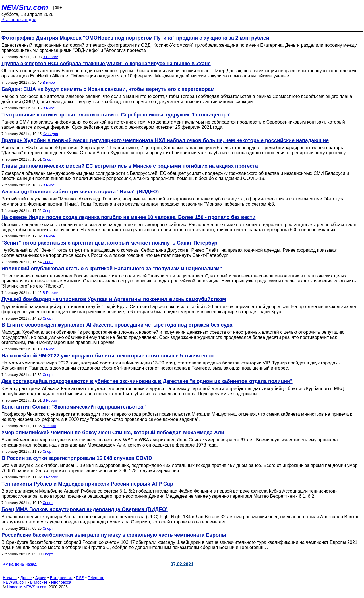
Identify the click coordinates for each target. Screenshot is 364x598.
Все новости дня (19, 20)
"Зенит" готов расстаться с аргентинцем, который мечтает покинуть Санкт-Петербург (110, 243)
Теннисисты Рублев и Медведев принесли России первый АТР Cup (87, 484)
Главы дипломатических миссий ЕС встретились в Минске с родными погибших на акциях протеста (130, 166)
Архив (41, 578)
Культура (50, 134)
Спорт (48, 159)
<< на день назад (20, 564)
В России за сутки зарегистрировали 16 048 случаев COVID (77, 458)
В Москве (39, 582)
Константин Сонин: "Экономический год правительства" (74, 407)
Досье (26, 578)
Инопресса (61, 582)
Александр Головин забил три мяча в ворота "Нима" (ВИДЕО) (80, 192)
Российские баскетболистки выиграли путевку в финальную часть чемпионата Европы (114, 535)
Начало (10, 578)
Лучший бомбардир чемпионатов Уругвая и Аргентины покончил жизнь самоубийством (114, 299)
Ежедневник (61, 578)
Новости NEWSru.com (27, 587)
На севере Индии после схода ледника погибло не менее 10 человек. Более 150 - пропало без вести (128, 217)
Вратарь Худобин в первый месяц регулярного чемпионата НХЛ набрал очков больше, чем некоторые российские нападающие (165, 140)
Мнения (49, 426)
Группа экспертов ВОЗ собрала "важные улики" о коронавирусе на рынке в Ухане (106, 64)
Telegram (96, 578)
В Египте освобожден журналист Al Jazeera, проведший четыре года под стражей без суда (117, 325)
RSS (80, 578)
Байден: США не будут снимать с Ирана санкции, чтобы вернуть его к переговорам (108, 89)
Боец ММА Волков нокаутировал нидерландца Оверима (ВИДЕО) (85, 509)
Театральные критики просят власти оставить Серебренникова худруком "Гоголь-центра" (117, 115)
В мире (49, 82)
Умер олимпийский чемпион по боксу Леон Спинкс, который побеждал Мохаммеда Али (113, 433)
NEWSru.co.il (15, 582)
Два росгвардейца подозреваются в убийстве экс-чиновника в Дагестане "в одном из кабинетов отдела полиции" (147, 381)
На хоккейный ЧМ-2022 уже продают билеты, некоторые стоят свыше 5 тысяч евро (107, 356)
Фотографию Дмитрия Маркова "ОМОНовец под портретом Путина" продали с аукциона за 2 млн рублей (135, 38)
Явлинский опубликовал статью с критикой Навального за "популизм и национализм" (112, 269)
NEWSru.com (25, 7)
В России (50, 57)
